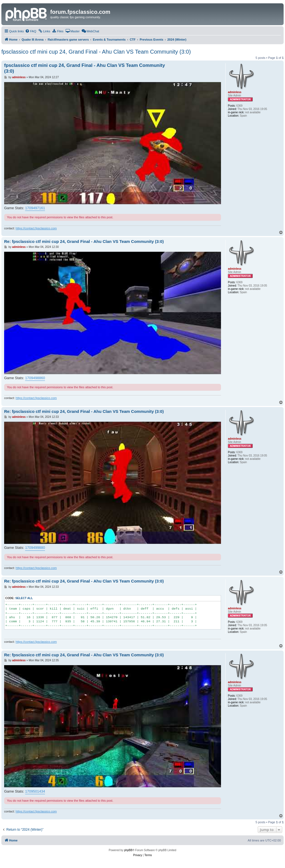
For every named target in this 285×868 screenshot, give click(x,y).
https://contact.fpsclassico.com (36, 228)
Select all (24, 598)
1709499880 (35, 548)
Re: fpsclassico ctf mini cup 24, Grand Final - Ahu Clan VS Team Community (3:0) (84, 241)
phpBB (128, 850)
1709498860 (35, 378)
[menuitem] (31, 31)
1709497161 (35, 208)
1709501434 (35, 791)
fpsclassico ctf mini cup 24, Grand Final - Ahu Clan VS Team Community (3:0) (96, 52)
